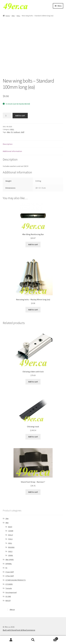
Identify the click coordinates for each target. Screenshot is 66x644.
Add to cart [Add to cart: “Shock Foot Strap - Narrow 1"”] (33, 492)
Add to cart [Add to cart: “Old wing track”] (33, 437)
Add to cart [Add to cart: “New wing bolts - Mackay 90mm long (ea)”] (33, 310)
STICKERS (9, 584)
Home (8, 16)
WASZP (8, 601)
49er (13, 16)
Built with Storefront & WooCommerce (19, 630)
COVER (11, 531)
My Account (11, 640)
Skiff (23, 132)
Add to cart (20, 116)
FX (12, 132)
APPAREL (9, 564)
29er (7, 519)
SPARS (11, 555)
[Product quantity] (7, 116)
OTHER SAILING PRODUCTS (16, 580)
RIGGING (11, 547)
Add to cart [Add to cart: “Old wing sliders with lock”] (33, 382)
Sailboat (17, 132)
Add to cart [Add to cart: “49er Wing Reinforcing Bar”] (33, 244)
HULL (18, 16)
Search (33, 640)
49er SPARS (10, 560)
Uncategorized (11, 592)
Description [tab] (8, 144)
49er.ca (12, 610)
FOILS (10, 539)
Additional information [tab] (12, 151)
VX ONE (8, 596)
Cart (51, 638)
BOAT (10, 527)
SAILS (10, 551)
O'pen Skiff (10, 572)
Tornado (9, 588)
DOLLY (11, 535)
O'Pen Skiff (10, 576)
